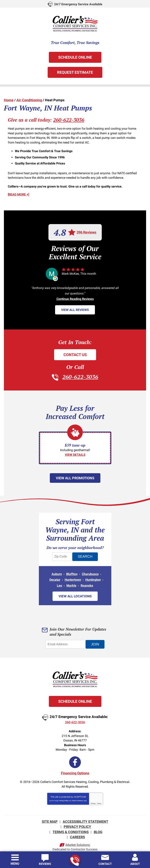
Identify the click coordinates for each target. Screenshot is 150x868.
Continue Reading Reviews (75, 297)
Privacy (93, 798)
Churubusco (90, 571)
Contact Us (75, 352)
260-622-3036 (75, 860)
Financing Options (75, 769)
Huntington (93, 577)
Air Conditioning (29, 100)
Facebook (75, 758)
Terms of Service (77, 796)
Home (9, 100)
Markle (71, 582)
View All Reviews (75, 307)
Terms (99, 798)
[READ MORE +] (18, 192)
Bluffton (72, 571)
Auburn (57, 571)
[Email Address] (66, 641)
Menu (15, 864)
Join (96, 641)
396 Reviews (86, 230)
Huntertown (73, 577)
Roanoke (87, 582)
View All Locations (75, 593)
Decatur (55, 577)
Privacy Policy (64, 796)
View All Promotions (75, 475)
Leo (59, 582)
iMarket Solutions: (78, 839)
